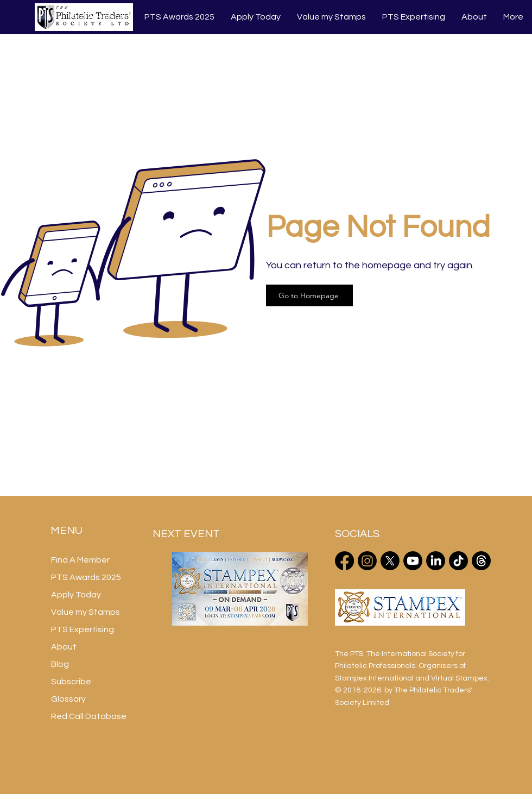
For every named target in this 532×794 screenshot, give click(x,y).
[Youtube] (413, 561)
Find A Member (80, 560)
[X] (390, 561)
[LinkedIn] (436, 561)
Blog (60, 664)
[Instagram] (367, 561)
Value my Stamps (85, 612)
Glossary (68, 699)
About (64, 647)
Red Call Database (89, 716)
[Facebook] (344, 561)
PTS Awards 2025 (86, 577)
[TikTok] (458, 561)
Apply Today (76, 595)
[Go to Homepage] (309, 295)
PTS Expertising (83, 629)
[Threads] (481, 561)
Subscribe (71, 682)
